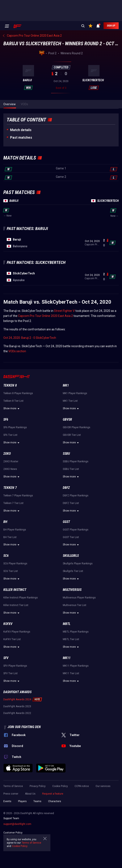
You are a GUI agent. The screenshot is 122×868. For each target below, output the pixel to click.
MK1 (66, 385)
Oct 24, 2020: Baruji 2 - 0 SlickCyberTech (30, 338)
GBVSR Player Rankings (77, 427)
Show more (12, 409)
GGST (66, 522)
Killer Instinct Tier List (16, 605)
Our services (103, 786)
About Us (30, 794)
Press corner (11, 794)
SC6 (6, 556)
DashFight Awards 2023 (17, 706)
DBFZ (66, 488)
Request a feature (53, 794)
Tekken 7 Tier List (13, 503)
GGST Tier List (71, 537)
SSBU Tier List (71, 469)
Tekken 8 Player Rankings (18, 393)
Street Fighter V (64, 311)
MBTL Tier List (71, 639)
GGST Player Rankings (76, 530)
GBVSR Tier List (72, 435)
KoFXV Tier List (12, 639)
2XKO (7, 454)
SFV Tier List (10, 673)
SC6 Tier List (11, 571)
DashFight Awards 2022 (17, 713)
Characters (55, 801)
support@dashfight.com (17, 824)
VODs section (17, 351)
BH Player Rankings (15, 530)
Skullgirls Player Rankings (78, 564)
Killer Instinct (15, 590)
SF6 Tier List (10, 435)
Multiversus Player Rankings (79, 598)
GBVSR (67, 419)
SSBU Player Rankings (76, 461)
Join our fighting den (24, 727)
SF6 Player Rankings (15, 427)
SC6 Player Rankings (15, 564)
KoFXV (8, 624)
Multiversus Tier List (75, 605)
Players (22, 801)
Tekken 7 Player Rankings (18, 496)
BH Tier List (10, 537)
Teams (37, 801)
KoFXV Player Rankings (17, 632)
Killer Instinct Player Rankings (21, 598)
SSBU (66, 454)
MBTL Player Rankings (76, 632)
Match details (21, 130)
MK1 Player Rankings (75, 393)
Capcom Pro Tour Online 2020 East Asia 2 (45, 316)
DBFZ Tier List (71, 503)
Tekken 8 (10, 385)
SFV (6, 658)
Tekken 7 (10, 488)
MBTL (67, 624)
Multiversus (72, 590)
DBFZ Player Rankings (76, 496)
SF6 (6, 419)
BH (5, 522)
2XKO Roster (11, 461)
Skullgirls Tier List (73, 571)
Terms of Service (13, 786)
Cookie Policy (60, 786)
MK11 (67, 658)
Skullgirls (71, 556)
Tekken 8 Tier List (13, 401)
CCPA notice (82, 786)
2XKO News (10, 469)
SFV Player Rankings (15, 666)
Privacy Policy (38, 786)
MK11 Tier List (71, 673)
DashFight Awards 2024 (17, 699)
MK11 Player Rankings (76, 666)
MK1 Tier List (70, 401)
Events (7, 801)
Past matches (21, 138)
